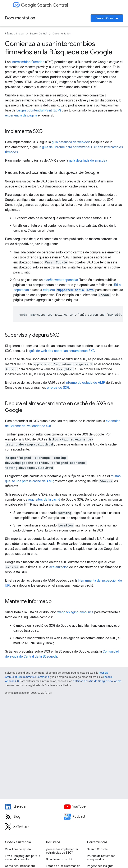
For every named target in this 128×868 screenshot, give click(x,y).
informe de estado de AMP (85, 383)
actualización (59, 567)
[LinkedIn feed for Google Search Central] (35, 807)
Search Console (107, 18)
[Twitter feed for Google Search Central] (35, 827)
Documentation (20, 18)
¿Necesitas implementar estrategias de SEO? (62, 851)
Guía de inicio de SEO (60, 859)
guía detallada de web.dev (71, 142)
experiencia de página (21, 115)
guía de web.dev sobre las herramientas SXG (62, 351)
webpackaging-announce (75, 612)
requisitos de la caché (44, 499)
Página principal (15, 34)
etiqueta (69, 290)
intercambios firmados (28, 62)
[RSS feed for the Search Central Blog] (35, 817)
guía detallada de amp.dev (88, 160)
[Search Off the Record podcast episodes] (93, 817)
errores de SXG (58, 388)
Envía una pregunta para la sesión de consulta (23, 858)
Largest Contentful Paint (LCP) (39, 110)
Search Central (44, 5)
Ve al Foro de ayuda (18, 849)
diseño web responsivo (61, 280)
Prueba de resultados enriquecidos (101, 858)
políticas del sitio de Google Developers (97, 681)
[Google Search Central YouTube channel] (93, 807)
